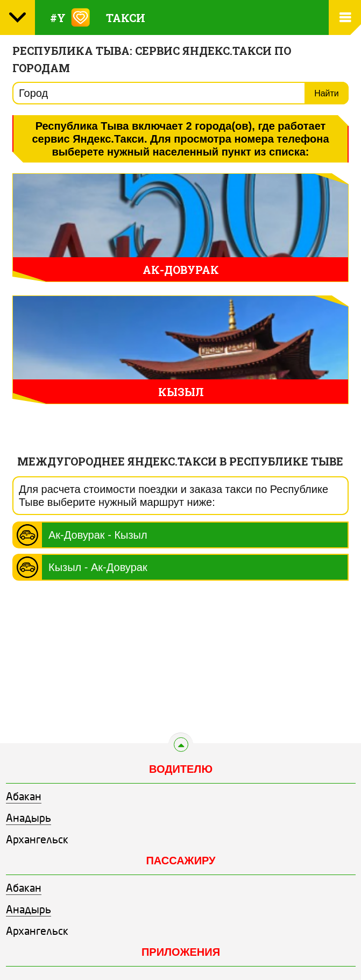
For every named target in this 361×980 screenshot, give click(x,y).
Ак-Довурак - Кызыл (98, 535)
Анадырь (29, 819)
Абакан (24, 798)
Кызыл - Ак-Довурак (98, 567)
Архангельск (37, 841)
